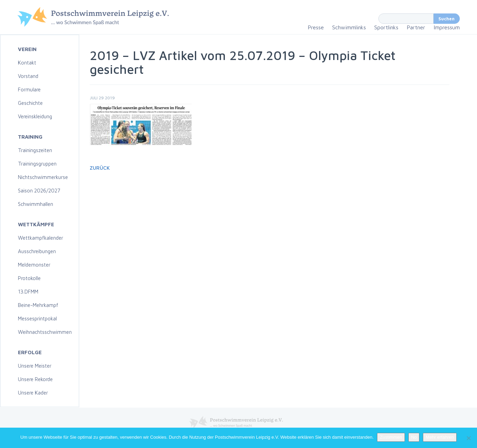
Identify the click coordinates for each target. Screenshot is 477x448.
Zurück (100, 168)
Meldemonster (34, 265)
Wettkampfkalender (41, 238)
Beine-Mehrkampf (38, 305)
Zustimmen (391, 437)
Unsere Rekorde (35, 379)
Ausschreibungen (37, 251)
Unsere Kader (33, 393)
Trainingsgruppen (37, 164)
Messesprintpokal (37, 318)
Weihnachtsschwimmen (45, 332)
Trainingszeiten (35, 150)
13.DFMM (28, 292)
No (414, 437)
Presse (316, 27)
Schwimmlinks (349, 27)
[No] (468, 438)
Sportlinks (386, 27)
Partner (416, 27)
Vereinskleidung (35, 116)
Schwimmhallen (36, 204)
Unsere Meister (35, 366)
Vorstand (28, 76)
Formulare (29, 89)
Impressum (447, 27)
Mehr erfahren (440, 437)
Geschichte (30, 103)
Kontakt (27, 63)
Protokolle (29, 278)
